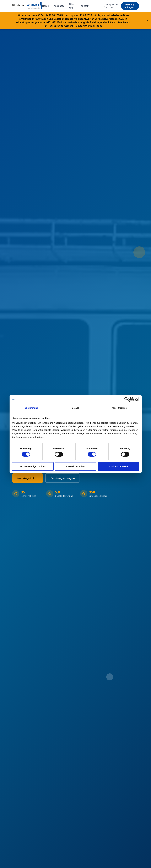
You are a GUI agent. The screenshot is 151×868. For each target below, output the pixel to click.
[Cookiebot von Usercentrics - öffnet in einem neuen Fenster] (127, 399)
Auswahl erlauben (76, 466)
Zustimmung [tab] (31, 408)
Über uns (72, 6)
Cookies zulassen (118, 466)
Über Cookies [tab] (120, 408)
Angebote (59, 6)
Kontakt (85, 6)
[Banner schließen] (147, 21)
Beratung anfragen (129, 6)
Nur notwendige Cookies (33, 466)
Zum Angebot (28, 478)
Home (45, 6)
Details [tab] (76, 408)
